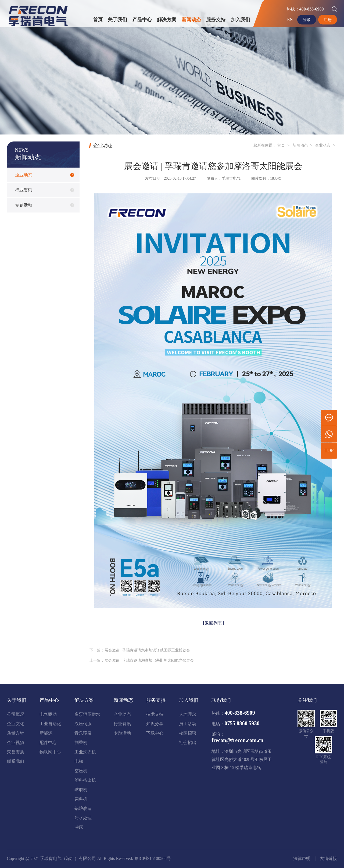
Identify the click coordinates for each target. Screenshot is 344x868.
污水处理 (83, 818)
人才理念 (188, 714)
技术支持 (155, 714)
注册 (327, 20)
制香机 (81, 743)
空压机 (81, 771)
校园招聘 (188, 733)
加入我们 (241, 20)
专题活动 (24, 206)
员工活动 (188, 724)
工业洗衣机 (85, 752)
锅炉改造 (83, 808)
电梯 (79, 761)
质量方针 (16, 733)
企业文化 (16, 724)
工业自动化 (50, 724)
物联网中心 (50, 752)
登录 (306, 20)
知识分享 (155, 724)
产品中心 (142, 20)
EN (289, 20)
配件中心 (48, 743)
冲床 (79, 827)
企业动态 (24, 176)
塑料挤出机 (85, 780)
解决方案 (167, 20)
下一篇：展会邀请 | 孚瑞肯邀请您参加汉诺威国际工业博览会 (140, 650)
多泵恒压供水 (87, 714)
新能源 (46, 733)
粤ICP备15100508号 (153, 858)
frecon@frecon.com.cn (237, 740)
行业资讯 (24, 191)
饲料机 (81, 799)
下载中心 (155, 733)
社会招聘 (188, 743)
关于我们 (117, 20)
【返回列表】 (213, 623)
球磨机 (81, 790)
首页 (98, 20)
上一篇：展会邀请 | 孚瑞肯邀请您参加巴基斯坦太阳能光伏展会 (142, 660)
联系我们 (16, 761)
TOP (329, 451)
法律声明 (302, 859)
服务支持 (216, 20)
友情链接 (328, 859)
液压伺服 (83, 724)
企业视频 (16, 743)
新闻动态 (191, 20)
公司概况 (16, 714)
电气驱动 (48, 714)
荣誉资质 (16, 752)
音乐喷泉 (83, 733)
